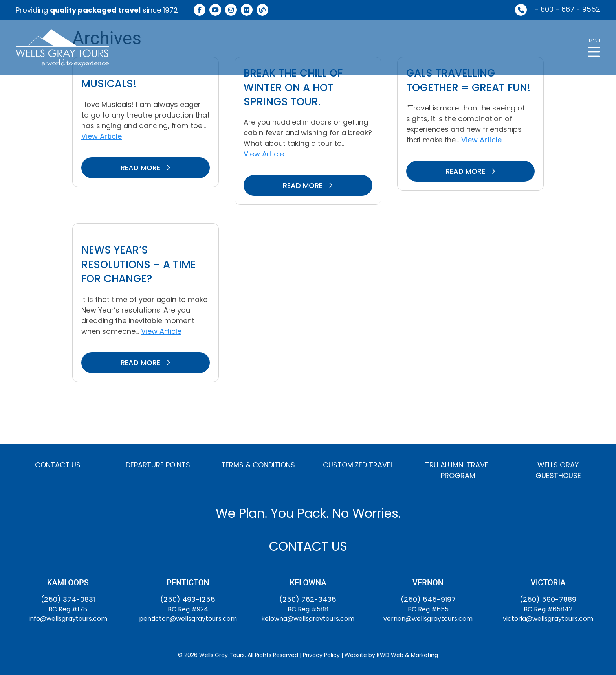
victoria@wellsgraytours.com (548, 619)
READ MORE (146, 168)
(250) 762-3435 (308, 599)
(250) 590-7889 (548, 599)
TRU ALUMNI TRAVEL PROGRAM (458, 470)
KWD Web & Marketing (407, 655)
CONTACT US (58, 465)
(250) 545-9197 (428, 599)
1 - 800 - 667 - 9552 (566, 9)
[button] (594, 47)
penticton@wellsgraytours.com (188, 619)
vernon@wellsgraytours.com (428, 619)
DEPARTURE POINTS (158, 465)
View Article (102, 136)
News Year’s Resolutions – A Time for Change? (139, 264)
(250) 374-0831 (68, 599)
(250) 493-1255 (188, 599)
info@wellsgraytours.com (68, 619)
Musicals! (109, 84)
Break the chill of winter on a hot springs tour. (293, 87)
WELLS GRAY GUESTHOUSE (558, 470)
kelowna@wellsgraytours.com (308, 619)
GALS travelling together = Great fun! (468, 80)
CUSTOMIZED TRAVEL (358, 465)
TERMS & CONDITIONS (258, 465)
